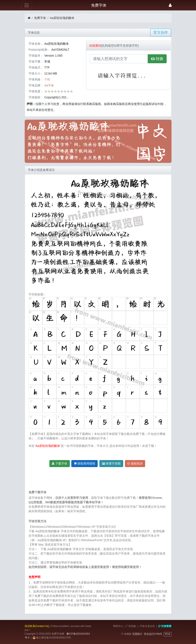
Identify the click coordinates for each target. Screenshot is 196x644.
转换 (157, 59)
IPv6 (167, 634)
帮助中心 (118, 626)
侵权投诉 (135, 463)
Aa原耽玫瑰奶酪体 (62, 18)
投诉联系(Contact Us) (37, 626)
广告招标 (131, 626)
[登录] (170, 5)
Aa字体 (49, 85)
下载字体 (59, 463)
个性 (47, 79)
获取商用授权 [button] (85, 463)
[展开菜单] (27, 5)
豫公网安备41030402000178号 (53, 638)
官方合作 (161, 32)
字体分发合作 (147, 626)
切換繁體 (165, 626)
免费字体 (40, 18)
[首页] (29, 18)
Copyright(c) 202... (57, 97)
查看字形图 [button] (111, 463)
